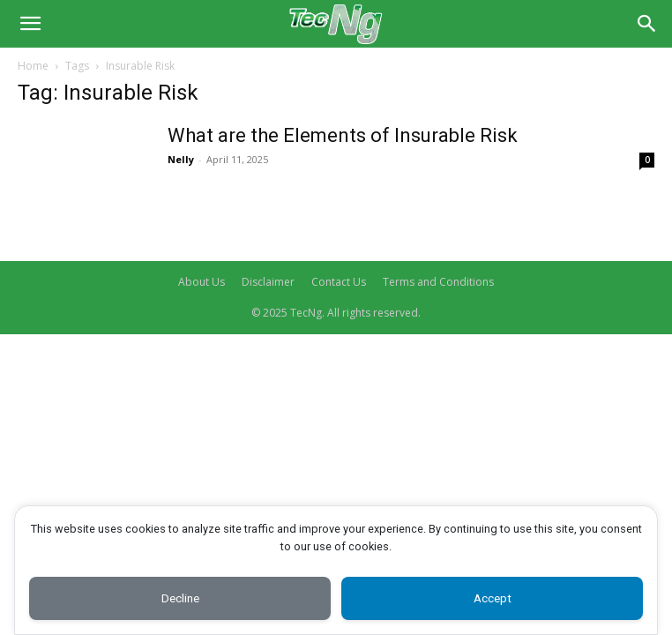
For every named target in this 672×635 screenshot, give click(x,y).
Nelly (181, 159)
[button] (30, 24)
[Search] (647, 24)
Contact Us (339, 282)
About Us (202, 282)
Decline (180, 598)
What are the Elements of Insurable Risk (343, 135)
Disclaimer (268, 282)
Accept (493, 598)
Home (33, 66)
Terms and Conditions (438, 282)
